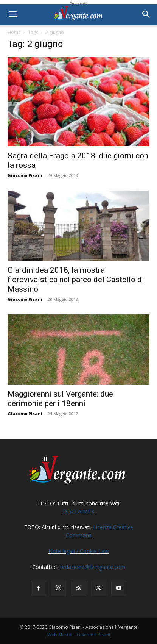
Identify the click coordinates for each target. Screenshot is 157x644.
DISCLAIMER (78, 511)
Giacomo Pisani (25, 175)
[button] (13, 14)
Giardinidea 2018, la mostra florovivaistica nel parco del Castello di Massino (76, 280)
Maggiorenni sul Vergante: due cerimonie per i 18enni (60, 399)
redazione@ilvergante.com (93, 567)
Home (14, 32)
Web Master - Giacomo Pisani (79, 635)
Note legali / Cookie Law (78, 551)
